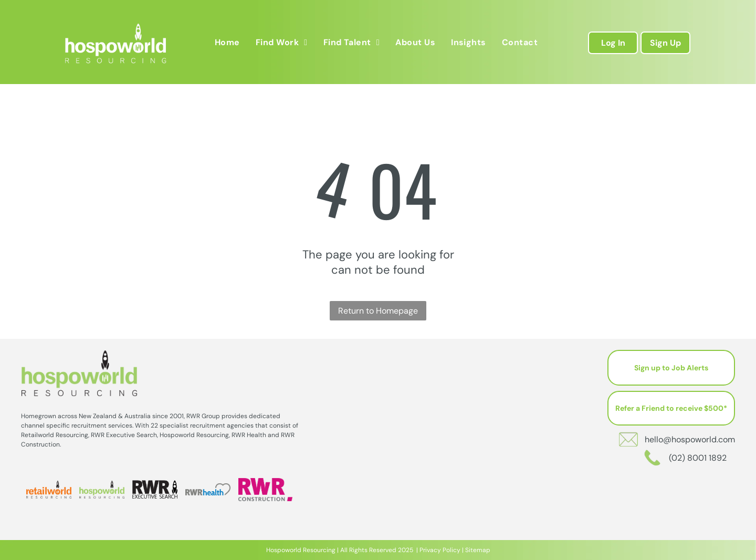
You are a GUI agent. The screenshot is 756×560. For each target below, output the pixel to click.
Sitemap (478, 550)
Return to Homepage (378, 311)
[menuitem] (227, 42)
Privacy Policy (440, 550)
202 (404, 550)
